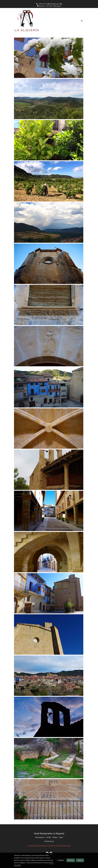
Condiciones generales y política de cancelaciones (49, 846)
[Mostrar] (49, 58)
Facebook (41, 6)
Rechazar (71, 860)
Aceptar (80, 860)
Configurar (61, 860)
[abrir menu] (82, 21)
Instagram (57, 6)
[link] (27, 21)
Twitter (49, 6)
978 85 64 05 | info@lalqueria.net (49, 4)
